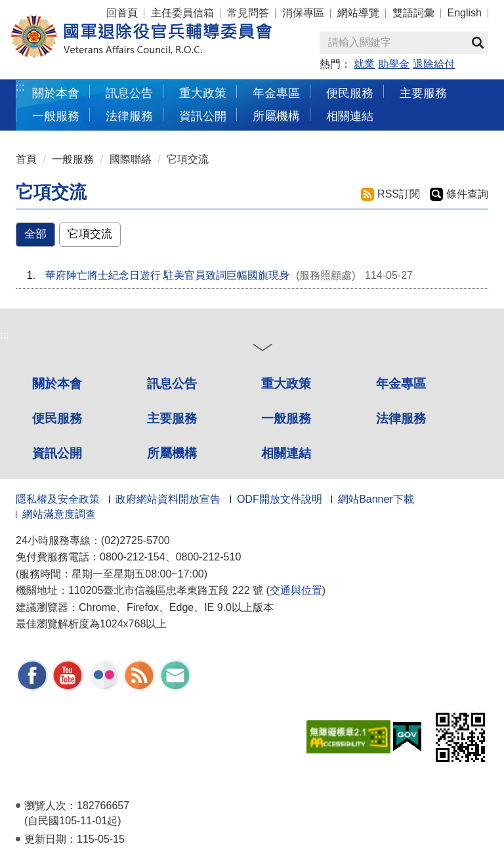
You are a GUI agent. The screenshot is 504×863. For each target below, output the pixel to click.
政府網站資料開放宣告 (168, 499)
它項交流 (188, 159)
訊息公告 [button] (129, 93)
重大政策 (203, 93)
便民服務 (57, 418)
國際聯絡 (131, 159)
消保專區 (303, 13)
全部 (35, 234)
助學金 (394, 64)
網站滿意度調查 (59, 514)
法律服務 (401, 418)
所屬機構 (172, 453)
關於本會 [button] (56, 93)
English (465, 13)
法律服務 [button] (129, 116)
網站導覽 (358, 13)
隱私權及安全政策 (58, 499)
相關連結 (286, 453)
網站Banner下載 (376, 499)
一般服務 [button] (56, 116)
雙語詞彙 (413, 13)
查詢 (478, 43)
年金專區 (276, 93)
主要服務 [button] (423, 93)
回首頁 (122, 13)
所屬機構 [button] (276, 116)
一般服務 (73, 159)
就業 (364, 64)
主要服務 (172, 418)
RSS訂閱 (399, 194)
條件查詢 (467, 194)
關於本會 (57, 384)
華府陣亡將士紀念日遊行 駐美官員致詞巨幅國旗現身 (167, 275)
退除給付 (434, 64)
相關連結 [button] (350, 116)
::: (20, 87)
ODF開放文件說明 (280, 499)
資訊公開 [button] (203, 116)
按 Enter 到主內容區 (59, 9)
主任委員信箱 (182, 13)
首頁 (26, 159)
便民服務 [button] (350, 93)
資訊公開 (57, 453)
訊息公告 (172, 384)
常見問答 (248, 13)
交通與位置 (296, 590)
